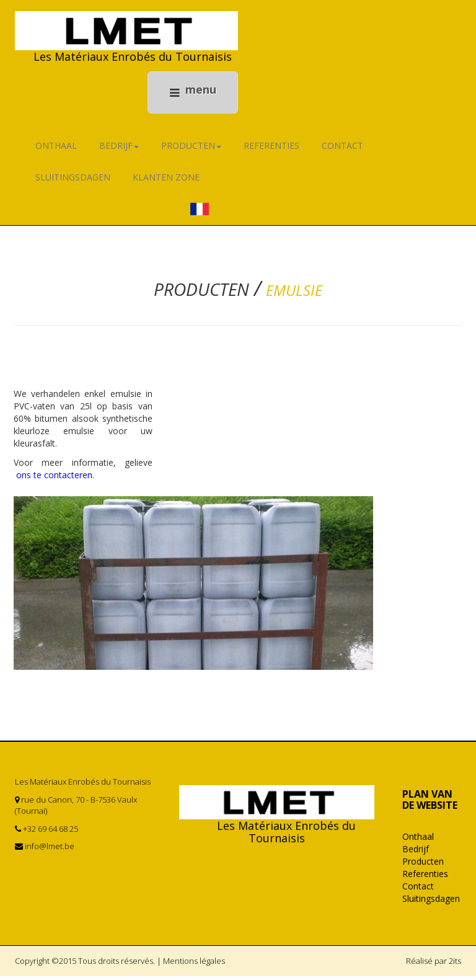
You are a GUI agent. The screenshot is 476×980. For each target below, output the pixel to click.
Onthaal (56, 150)
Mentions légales (194, 965)
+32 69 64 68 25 (51, 833)
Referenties (271, 150)
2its (455, 965)
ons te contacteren (53, 479)
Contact (342, 150)
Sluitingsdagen (73, 181)
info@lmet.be (50, 850)
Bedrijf (119, 150)
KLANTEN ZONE (166, 181)
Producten (191, 150)
